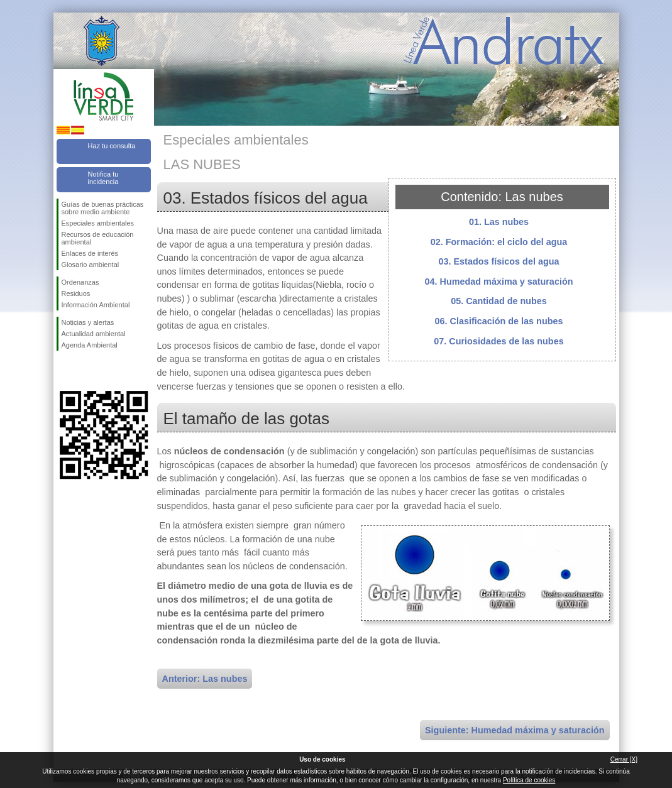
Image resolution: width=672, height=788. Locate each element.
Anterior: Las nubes (205, 679)
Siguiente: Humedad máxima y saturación (515, 730)
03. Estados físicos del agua (499, 261)
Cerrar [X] (624, 759)
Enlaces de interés (90, 253)
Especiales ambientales (98, 223)
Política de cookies (529, 780)
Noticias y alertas (88, 322)
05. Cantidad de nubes (499, 301)
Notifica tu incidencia (103, 178)
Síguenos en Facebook (64, 371)
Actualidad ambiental (94, 334)
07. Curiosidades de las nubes (498, 341)
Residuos (76, 293)
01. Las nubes (499, 222)
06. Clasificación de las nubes (499, 321)
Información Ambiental (96, 305)
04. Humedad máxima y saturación (499, 282)
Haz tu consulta (112, 146)
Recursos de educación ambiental (98, 238)
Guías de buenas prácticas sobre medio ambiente (103, 208)
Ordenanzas (80, 282)
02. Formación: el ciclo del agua (499, 242)
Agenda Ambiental (90, 345)
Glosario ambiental (91, 265)
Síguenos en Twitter (85, 371)
